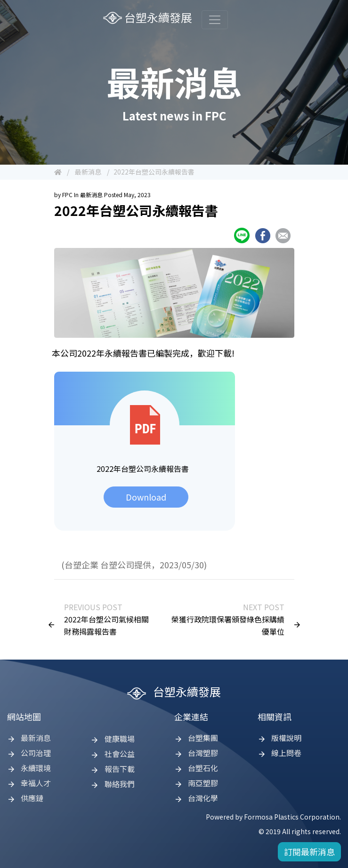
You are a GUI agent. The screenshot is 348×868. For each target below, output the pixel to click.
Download (146, 497)
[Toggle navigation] (215, 20)
